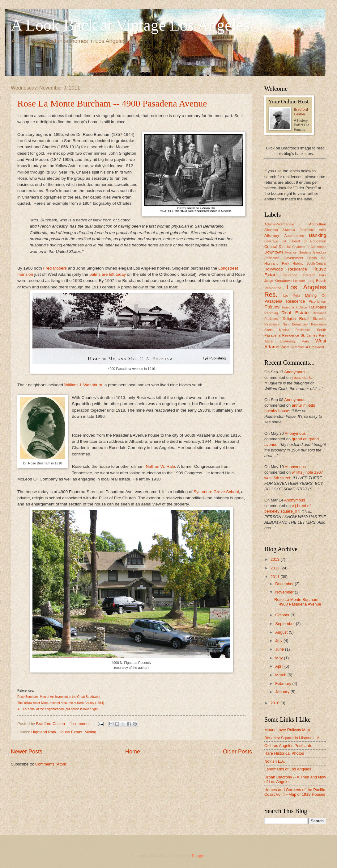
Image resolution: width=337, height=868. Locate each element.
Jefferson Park (314, 275)
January (283, 692)
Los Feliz (292, 296)
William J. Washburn (83, 385)
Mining (91, 732)
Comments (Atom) (51, 764)
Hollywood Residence (286, 269)
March (281, 675)
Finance (291, 252)
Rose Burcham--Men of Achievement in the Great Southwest (59, 697)
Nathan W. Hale (160, 466)
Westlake (289, 347)
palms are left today (108, 274)
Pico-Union (317, 301)
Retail (304, 319)
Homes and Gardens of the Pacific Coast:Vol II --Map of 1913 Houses (295, 792)
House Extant (70, 732)
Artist (323, 230)
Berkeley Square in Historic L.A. (292, 738)
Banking (318, 235)
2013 (275, 559)
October (283, 615)
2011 (275, 577)
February (284, 683)
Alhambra (271, 230)
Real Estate (295, 313)
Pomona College (295, 307)
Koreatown (283, 281)
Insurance (290, 275)
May (279, 658)
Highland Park (44, 732)
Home (133, 752)
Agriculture (318, 224)
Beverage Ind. (276, 241)
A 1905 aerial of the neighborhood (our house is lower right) (58, 709)
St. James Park (313, 335)
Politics (272, 307)
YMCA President (311, 347)
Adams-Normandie (279, 224)
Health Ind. (317, 258)
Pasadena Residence (285, 301)
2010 (275, 703)
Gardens (305, 252)
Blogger (199, 856)
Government (293, 258)
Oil (324, 296)
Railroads (318, 307)
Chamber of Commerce (309, 247)
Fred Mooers (55, 268)
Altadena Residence (298, 230)
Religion (289, 319)
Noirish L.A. (275, 761)
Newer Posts (27, 752)
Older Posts (237, 752)
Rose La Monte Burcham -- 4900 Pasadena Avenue (112, 103)
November (285, 592)
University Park (294, 341)
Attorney (272, 235)
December (285, 584)
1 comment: (81, 724)
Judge (269, 281)
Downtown (274, 252)
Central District (278, 247)
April (280, 666)
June (280, 649)
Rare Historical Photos (284, 753)
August (282, 632)
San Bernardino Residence (305, 324)
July (279, 641)
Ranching (271, 313)
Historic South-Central (310, 264)
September (286, 624)
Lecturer (299, 281)
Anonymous (295, 372)
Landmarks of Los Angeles (288, 769)
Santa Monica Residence (287, 330)
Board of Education (308, 241)
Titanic (269, 341)
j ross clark (301, 377)
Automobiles (294, 236)
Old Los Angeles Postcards (288, 746)
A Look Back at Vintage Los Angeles (130, 25)
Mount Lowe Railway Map (287, 730)
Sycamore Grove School (216, 492)
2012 (275, 568)
